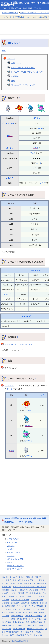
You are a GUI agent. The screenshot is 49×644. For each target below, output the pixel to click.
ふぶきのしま (11, 344)
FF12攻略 (33, 612)
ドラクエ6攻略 (24, 609)
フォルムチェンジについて (23, 85)
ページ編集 (39, 17)
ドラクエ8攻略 (8, 612)
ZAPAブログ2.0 (19, 629)
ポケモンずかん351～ (16, 559)
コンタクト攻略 (30, 625)
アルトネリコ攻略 (33, 593)
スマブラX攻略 (37, 600)
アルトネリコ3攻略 (23, 596)
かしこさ (10, 178)
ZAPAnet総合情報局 (10, 13)
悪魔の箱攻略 (18, 622)
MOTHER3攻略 (17, 616)
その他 (40, 128)
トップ (4, 17)
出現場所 (15, 76)
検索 (23, 17)
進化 (13, 81)
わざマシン (35, 270)
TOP (4, 51)
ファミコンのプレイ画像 (31, 632)
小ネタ (10, 562)
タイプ (10, 136)
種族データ (16, 63)
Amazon (5, 635)
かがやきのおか (25, 344)
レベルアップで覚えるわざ (23, 68)
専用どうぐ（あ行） (15, 566)
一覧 (10, 17)
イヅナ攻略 (17, 625)
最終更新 (16, 17)
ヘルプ (28, 17)
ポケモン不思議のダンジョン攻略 (25, 590)
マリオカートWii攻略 (34, 616)
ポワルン (13, 43)
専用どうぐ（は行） (15, 569)
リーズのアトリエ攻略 (20, 600)
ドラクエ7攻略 (38, 609)
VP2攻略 (5, 603)
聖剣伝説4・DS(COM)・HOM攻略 (24, 603)
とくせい (10, 148)
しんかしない (13, 542)
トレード (11, 556)
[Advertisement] (24, 27)
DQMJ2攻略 (10, 606)
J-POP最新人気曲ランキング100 (29, 635)
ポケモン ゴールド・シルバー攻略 (16, 577)
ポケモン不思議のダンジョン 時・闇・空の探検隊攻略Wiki (25, 4)
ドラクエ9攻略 (22, 612)
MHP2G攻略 (22, 619)
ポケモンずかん (8, 123)
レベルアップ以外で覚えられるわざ (27, 72)
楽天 (12, 635)
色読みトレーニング (35, 629)
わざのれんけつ (13, 552)
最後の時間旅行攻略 (34, 622)
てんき (36, 148)
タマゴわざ (26, 316)
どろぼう (8, 294)
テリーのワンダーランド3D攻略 (30, 606)
